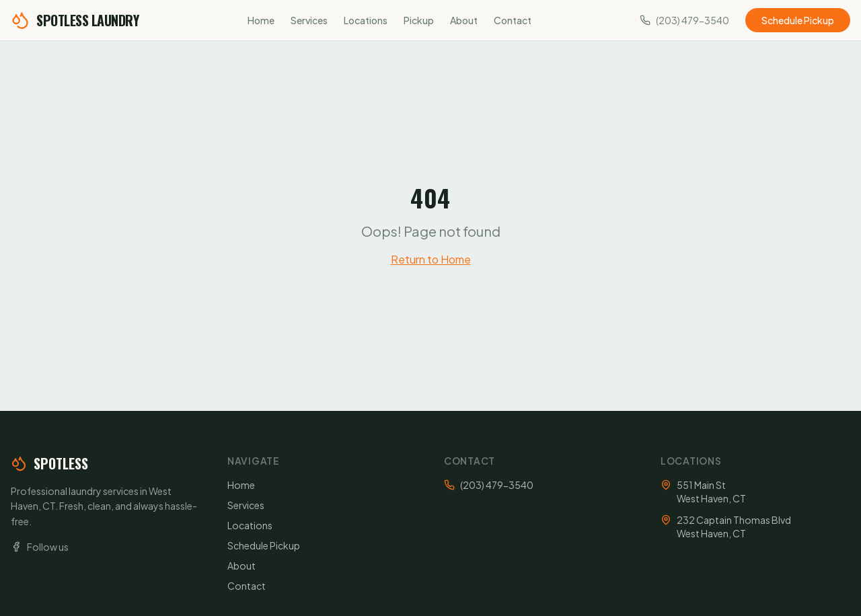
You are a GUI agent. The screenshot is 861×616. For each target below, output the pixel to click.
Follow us (40, 547)
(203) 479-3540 (497, 485)
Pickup (419, 20)
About (464, 20)
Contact (513, 20)
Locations (366, 20)
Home (261, 20)
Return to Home (431, 259)
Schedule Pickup (798, 20)
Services (309, 20)
